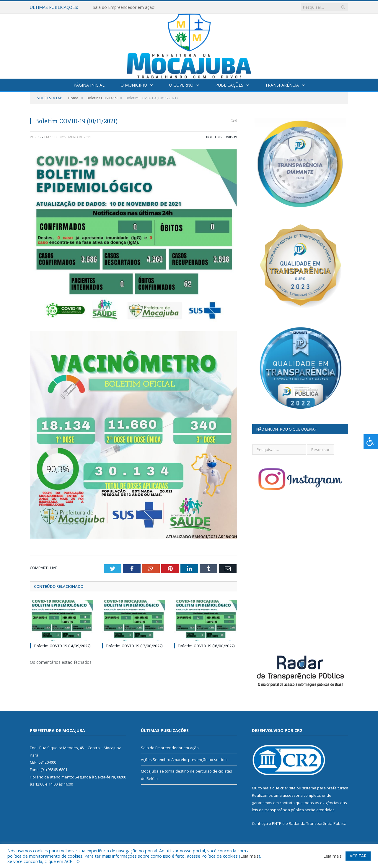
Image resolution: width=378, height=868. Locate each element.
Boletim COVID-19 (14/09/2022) (62, 646)
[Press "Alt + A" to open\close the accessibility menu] (371, 442)
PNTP (277, 823)
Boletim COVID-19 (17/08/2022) (134, 646)
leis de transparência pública (278, 810)
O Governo (181, 85)
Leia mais (250, 856)
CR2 (40, 137)
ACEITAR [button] (358, 856)
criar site (288, 788)
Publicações (229, 85)
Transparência (282, 85)
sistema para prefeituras (325, 788)
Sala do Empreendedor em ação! (124, 7)
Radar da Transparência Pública (318, 823)
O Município (134, 85)
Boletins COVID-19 (222, 137)
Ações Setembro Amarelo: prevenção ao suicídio (184, 760)
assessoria (293, 795)
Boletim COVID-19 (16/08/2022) (206, 646)
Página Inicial (89, 85)
